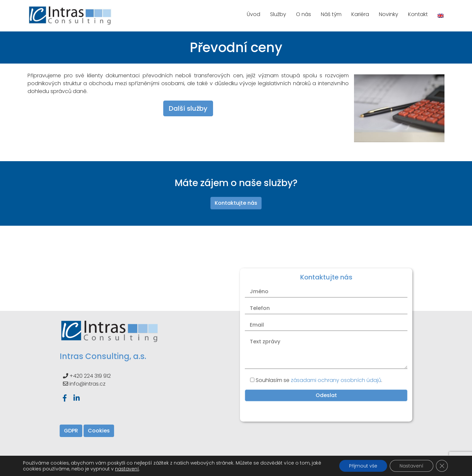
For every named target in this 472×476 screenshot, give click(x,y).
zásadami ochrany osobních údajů (336, 380)
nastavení (127, 469)
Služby (278, 14)
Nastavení (412, 466)
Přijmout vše (363, 466)
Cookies (99, 431)
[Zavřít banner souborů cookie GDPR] (442, 466)
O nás (304, 14)
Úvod (254, 14)
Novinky (389, 14)
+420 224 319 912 (90, 376)
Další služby (188, 108)
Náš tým (331, 14)
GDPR (71, 431)
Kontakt (418, 14)
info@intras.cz (88, 384)
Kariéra (360, 14)
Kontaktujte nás (236, 203)
